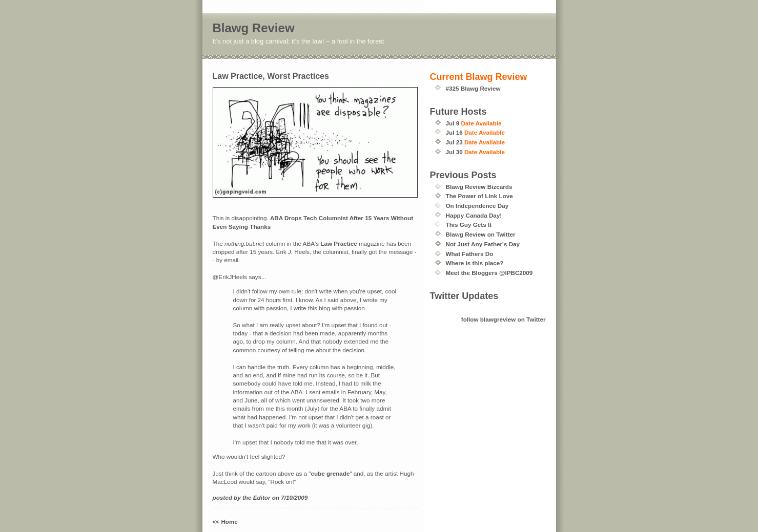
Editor (262, 497)
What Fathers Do (470, 254)
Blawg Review (254, 28)
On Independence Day (477, 206)
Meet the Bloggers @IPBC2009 (489, 273)
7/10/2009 (294, 497)
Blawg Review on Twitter (481, 234)
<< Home (225, 522)
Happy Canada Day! (474, 215)
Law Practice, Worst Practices (271, 76)
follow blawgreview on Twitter (504, 319)
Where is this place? (475, 263)
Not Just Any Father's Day (483, 244)
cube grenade (330, 473)
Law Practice (339, 243)
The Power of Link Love (479, 196)
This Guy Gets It (469, 225)
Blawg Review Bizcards (479, 187)
